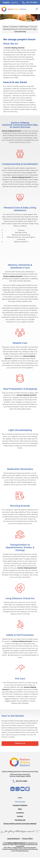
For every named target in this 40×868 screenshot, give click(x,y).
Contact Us (20, 743)
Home (6, 27)
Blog (20, 809)
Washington (24, 27)
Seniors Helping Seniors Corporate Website (20, 824)
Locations (14, 27)
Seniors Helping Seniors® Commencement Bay (20, 774)
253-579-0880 (30, 2)
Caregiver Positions (20, 805)
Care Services (20, 802)
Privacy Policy (28, 839)
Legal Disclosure (13, 839)
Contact (20, 816)
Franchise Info (20, 820)
